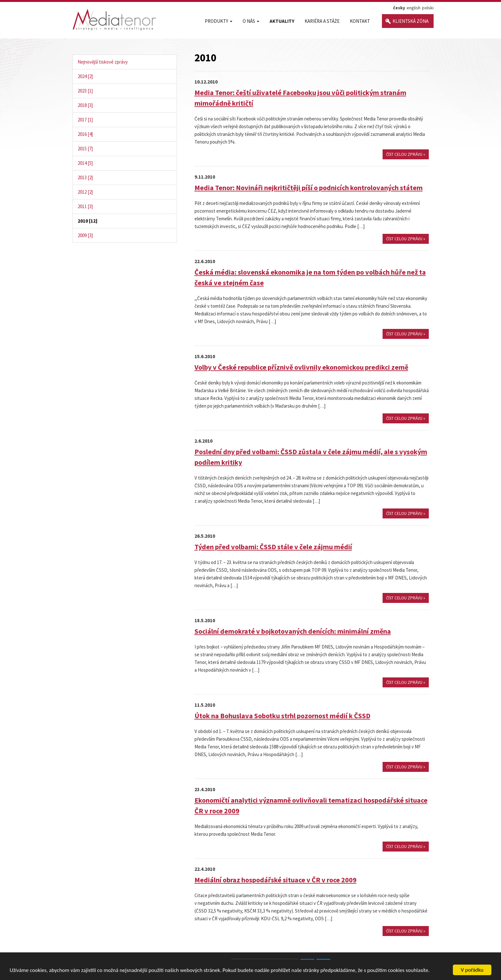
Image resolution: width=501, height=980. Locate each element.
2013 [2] (85, 177)
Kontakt (360, 21)
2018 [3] (85, 105)
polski (428, 8)
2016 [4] (85, 134)
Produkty (219, 21)
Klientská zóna (410, 21)
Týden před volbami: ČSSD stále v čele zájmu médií (273, 547)
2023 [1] (85, 91)
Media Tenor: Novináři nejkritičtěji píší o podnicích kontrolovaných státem (309, 188)
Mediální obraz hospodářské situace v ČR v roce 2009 (276, 880)
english (414, 8)
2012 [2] (85, 192)
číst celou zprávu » (406, 154)
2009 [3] (85, 235)
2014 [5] (85, 163)
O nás (251, 21)
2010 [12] (88, 221)
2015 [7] (85, 149)
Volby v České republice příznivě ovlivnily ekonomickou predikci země (301, 367)
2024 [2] (85, 76)
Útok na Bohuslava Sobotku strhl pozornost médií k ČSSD (282, 716)
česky (399, 8)
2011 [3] (85, 206)
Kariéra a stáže (322, 21)
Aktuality (282, 21)
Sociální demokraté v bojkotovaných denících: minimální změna (293, 631)
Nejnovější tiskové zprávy (103, 62)
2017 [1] (85, 120)
